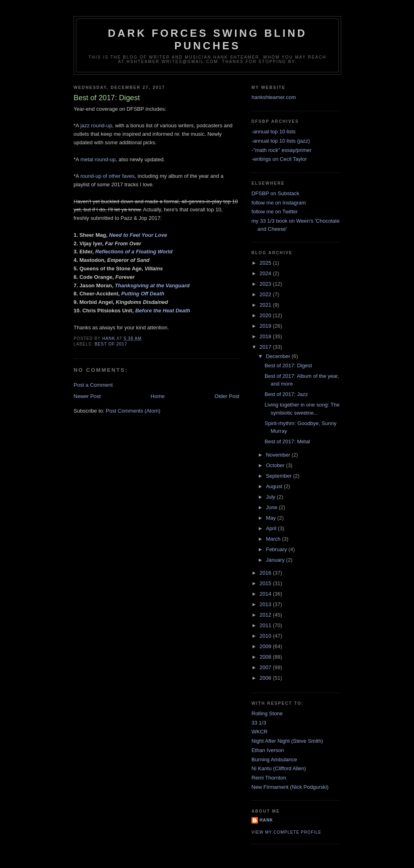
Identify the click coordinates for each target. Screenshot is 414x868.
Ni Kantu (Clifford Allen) (279, 768)
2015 (266, 583)
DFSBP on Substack (275, 193)
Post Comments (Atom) (133, 411)
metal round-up (98, 159)
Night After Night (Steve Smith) (287, 741)
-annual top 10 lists (274, 132)
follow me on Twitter (275, 212)
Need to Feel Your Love (138, 235)
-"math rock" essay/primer (282, 150)
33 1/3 (259, 723)
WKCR (260, 732)
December (279, 356)
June (272, 507)
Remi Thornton (269, 778)
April (272, 528)
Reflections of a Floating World (134, 252)
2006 (266, 678)
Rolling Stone (267, 713)
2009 (266, 646)
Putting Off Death (143, 294)
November (279, 455)
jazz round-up (96, 125)
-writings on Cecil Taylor (279, 159)
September (280, 476)
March (274, 539)
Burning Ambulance (274, 759)
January (276, 560)
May (272, 518)
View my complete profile (286, 832)
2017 (266, 347)
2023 (266, 284)
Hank (266, 820)
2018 (266, 336)
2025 (266, 263)
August (275, 486)
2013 (266, 604)
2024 (266, 273)
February (277, 549)
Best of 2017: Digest (288, 366)
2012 (266, 615)
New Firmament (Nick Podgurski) (290, 787)
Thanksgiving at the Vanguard (152, 285)
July (271, 497)
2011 (266, 625)
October (276, 465)
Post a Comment (93, 385)
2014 (266, 594)
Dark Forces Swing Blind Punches (207, 39)
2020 (266, 315)
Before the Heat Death (163, 311)
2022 (266, 294)
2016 (266, 573)
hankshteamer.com (274, 97)
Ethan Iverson (268, 750)
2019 (266, 326)
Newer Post (87, 396)
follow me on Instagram (279, 203)
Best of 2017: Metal (287, 441)
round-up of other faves (108, 176)
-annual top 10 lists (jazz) (281, 141)
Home (158, 396)
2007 (266, 667)
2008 (266, 657)
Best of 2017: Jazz (286, 394)
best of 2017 (111, 344)
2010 (266, 636)
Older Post (227, 396)
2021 (266, 305)
